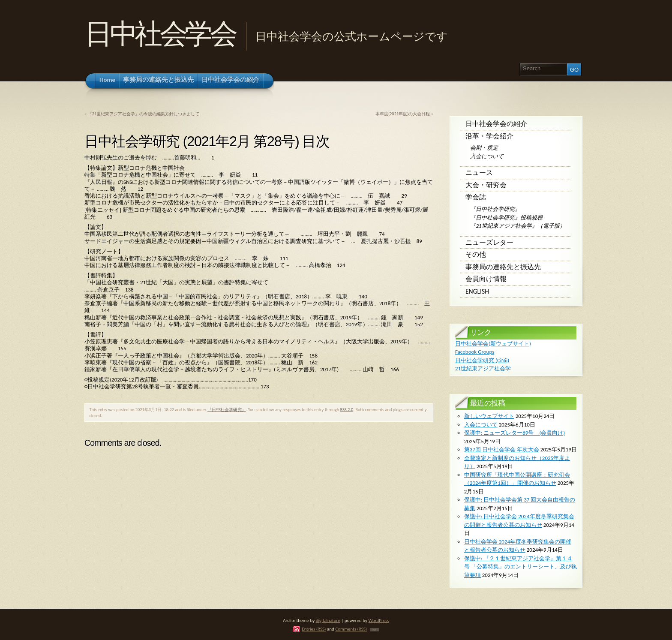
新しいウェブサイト (489, 416)
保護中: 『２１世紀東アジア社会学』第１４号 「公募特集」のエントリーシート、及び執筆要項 (520, 567)
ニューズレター (489, 242)
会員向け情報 (486, 279)
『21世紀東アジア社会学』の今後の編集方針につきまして (144, 114)
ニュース (479, 173)
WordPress (379, 620)
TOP (374, 630)
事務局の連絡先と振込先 (503, 267)
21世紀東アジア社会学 (483, 368)
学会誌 (476, 197)
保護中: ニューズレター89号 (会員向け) (514, 433)
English (477, 291)
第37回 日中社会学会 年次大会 (502, 449)
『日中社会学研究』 (227, 410)
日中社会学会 (160, 34)
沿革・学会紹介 (489, 136)
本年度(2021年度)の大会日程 (403, 114)
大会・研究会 (486, 185)
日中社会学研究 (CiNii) (482, 360)
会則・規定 (484, 148)
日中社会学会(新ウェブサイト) (493, 344)
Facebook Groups (475, 352)
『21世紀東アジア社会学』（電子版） (517, 226)
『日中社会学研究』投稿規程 (506, 218)
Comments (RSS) (351, 629)
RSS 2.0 (347, 410)
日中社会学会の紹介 (496, 124)
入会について (487, 156)
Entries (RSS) (314, 629)
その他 (476, 254)
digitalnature (328, 620)
